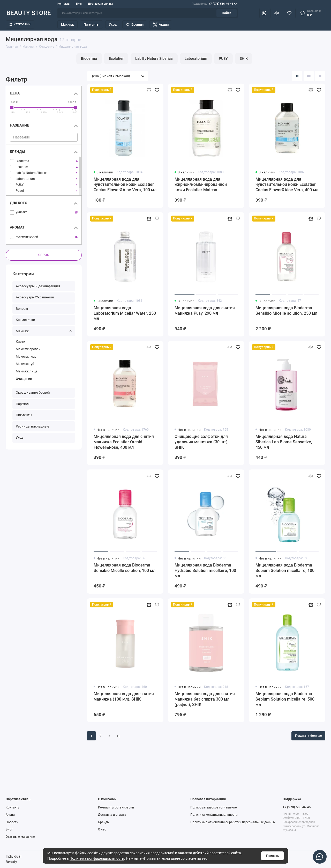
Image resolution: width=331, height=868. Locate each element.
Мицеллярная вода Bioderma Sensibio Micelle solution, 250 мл (286, 311)
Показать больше (308, 736)
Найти (227, 13)
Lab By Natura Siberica (154, 58)
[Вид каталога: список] (309, 76)
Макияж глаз (26, 356)
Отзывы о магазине (20, 837)
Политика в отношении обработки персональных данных (233, 822)
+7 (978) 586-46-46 (214, 4)
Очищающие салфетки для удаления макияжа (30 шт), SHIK (202, 442)
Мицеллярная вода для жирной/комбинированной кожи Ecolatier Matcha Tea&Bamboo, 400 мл (201, 185)
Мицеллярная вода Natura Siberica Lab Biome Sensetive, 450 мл (284, 442)
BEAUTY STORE (29, 13)
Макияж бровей (28, 349)
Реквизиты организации (116, 807)
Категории (20, 24)
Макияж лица (27, 371)
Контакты (64, 4)
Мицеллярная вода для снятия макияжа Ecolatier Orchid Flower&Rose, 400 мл (124, 442)
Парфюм (23, 404)
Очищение (24, 379)
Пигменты (91, 24)
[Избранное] (289, 13)
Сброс (44, 255)
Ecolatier (116, 58)
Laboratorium (196, 58)
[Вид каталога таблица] (320, 76)
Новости (12, 822)
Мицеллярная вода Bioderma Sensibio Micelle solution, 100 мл (125, 568)
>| (118, 736)
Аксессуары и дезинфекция (38, 286)
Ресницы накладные (32, 426)
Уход (113, 24)
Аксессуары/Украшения (35, 297)
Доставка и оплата (100, 4)
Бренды (135, 24)
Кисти (21, 342)
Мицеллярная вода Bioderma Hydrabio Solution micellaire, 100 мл (205, 571)
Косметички (25, 320)
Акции (161, 24)
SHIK (244, 58)
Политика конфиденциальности (97, 858)
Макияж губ (25, 364)
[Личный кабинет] (264, 13)
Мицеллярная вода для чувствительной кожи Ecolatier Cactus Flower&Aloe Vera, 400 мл (287, 185)
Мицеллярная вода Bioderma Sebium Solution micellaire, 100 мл (285, 571)
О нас (102, 829)
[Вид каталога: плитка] (297, 76)
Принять (273, 856)
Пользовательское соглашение (213, 807)
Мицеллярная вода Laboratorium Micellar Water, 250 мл (125, 313)
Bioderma (89, 58)
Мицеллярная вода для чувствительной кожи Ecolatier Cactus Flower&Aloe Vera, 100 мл (125, 185)
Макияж (67, 24)
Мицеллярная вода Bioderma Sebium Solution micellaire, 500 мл (285, 699)
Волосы (22, 309)
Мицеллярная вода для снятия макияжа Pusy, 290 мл (205, 311)
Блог (79, 4)
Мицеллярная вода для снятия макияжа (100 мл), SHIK (124, 696)
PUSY (223, 58)
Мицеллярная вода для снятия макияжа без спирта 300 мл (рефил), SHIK (205, 699)
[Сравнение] (277, 13)
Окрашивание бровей (33, 393)
